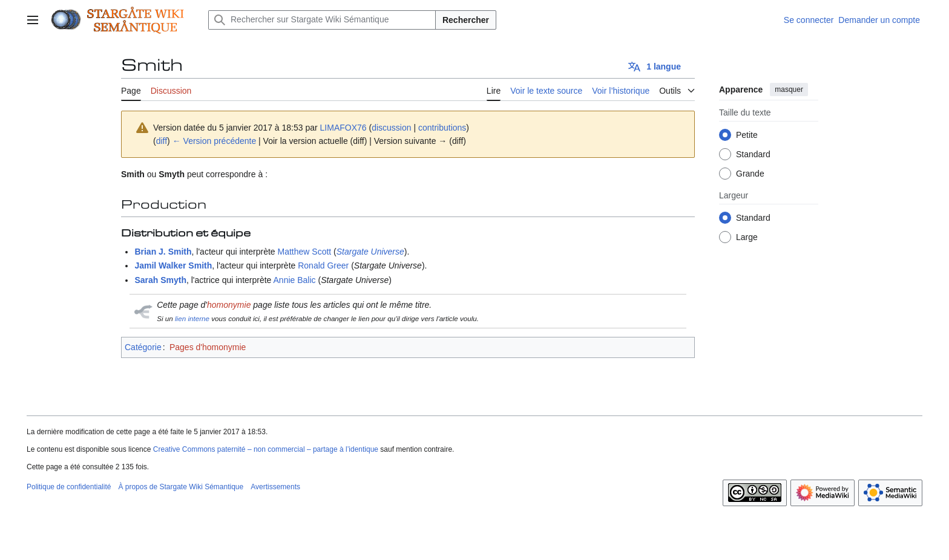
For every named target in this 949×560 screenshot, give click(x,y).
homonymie (229, 305)
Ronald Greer (323, 265)
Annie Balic (295, 280)
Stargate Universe (370, 252)
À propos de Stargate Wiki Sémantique (181, 487)
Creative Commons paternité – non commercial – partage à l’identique (266, 449)
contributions (442, 128)
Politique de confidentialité (69, 487)
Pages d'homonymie (208, 347)
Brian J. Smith (163, 252)
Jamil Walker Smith (173, 265)
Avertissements (275, 487)
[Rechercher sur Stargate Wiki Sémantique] (322, 20)
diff (162, 141)
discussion (391, 128)
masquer (789, 90)
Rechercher (466, 20)
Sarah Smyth (160, 280)
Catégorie (143, 347)
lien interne (192, 318)
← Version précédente (215, 141)
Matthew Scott (305, 252)
